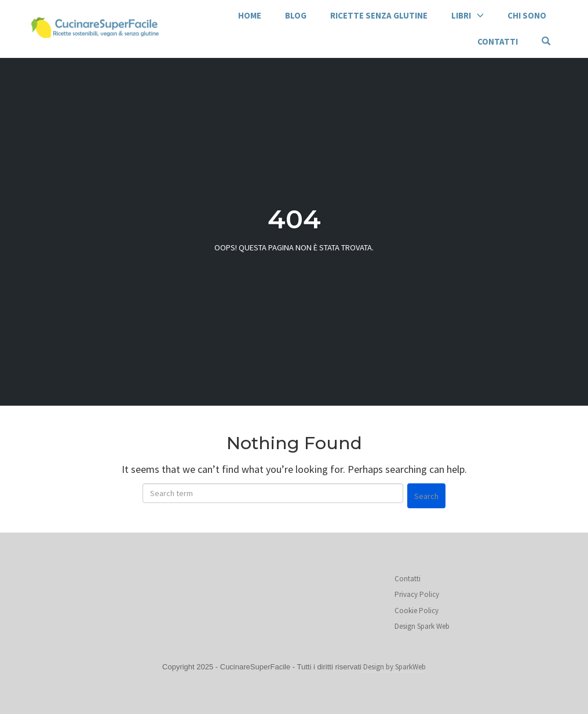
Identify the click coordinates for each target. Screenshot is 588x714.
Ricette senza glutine (379, 15)
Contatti (498, 41)
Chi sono (527, 15)
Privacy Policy (417, 594)
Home (250, 15)
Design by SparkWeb (395, 667)
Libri (461, 15)
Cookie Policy (417, 611)
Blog (296, 15)
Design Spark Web (422, 626)
